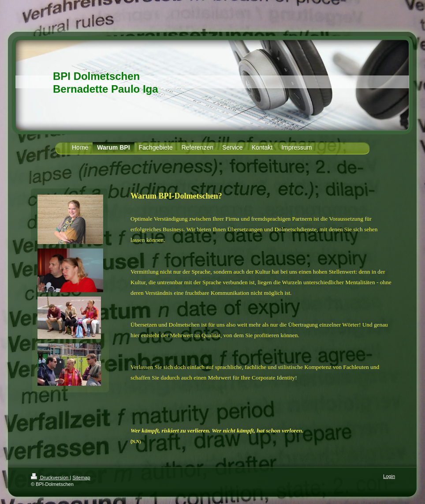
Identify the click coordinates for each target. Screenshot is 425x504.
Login (389, 476)
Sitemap (81, 478)
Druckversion (50, 478)
